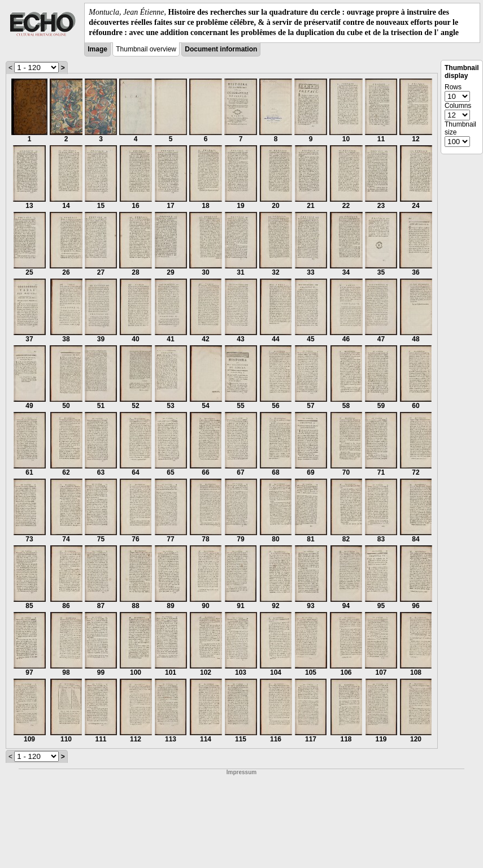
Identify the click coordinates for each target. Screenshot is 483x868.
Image (97, 49)
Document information (221, 49)
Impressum (241, 772)
